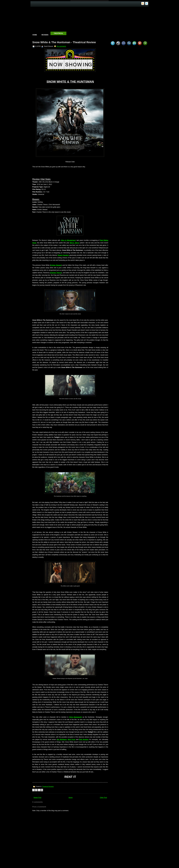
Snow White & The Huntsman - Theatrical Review (64, 42)
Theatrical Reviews (48, 786)
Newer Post (37, 798)
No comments (61, 46)
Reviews (45, 35)
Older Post (103, 798)
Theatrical (58, 33)
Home (35, 35)
